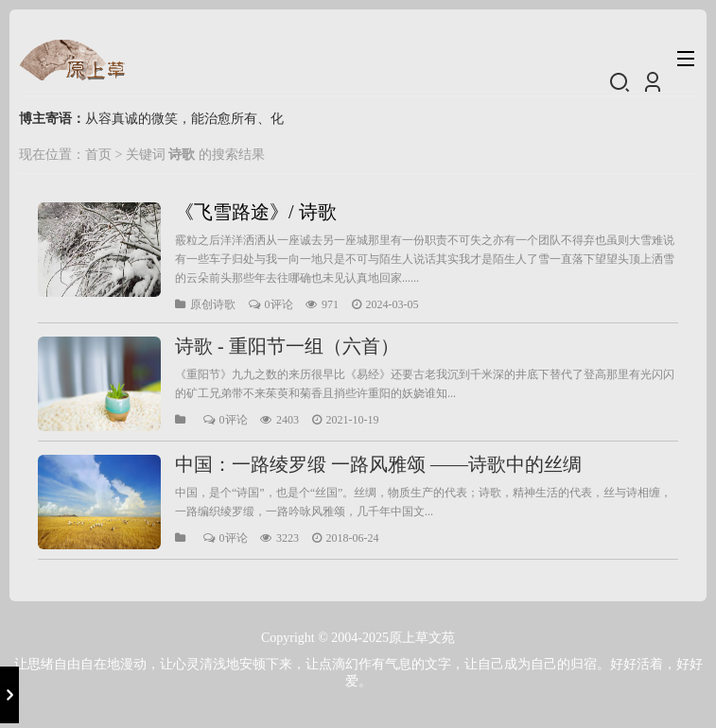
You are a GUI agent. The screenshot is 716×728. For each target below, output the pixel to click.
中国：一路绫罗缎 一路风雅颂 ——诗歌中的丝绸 (378, 464)
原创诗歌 (213, 304)
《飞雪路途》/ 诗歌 (256, 212)
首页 (98, 155)
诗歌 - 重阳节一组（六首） (287, 346)
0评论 (279, 304)
